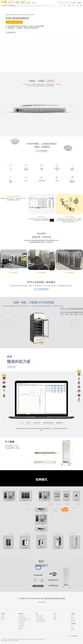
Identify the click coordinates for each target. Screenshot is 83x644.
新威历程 (3, 618)
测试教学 (73, 630)
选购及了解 (21, 614)
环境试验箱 (20, 627)
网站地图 (73, 618)
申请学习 (73, 628)
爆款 (9, 3)
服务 (37, 614)
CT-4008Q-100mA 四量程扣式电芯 (35, 6)
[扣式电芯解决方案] (11, 33)
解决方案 (18, 3)
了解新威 (3, 616)
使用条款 (6, 640)
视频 (81, 6)
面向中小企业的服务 (39, 618)
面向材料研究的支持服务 (40, 620)
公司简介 (34, 3)
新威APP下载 (73, 621)
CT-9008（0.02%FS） (22, 621)
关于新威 (3, 614)
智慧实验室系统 (23, 1)
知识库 (55, 616)
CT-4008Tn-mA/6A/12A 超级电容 (48, 6)
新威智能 (23, 3)
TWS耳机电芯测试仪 (22, 618)
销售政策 (9, 640)
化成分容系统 (17, 1)
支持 (54, 614)
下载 (73, 6)
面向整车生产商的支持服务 (41, 621)
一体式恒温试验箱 (22, 625)
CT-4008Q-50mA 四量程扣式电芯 (23, 6)
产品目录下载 (73, 620)
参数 (69, 6)
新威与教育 (73, 624)
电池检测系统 (11, 1)
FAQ (77, 6)
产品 (13, 3)
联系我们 (74, 3)
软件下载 (73, 616)
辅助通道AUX (21, 629)
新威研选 (28, 3)
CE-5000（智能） (22, 623)
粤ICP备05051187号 (42, 639)
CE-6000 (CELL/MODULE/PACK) (24, 620)
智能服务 (55, 618)
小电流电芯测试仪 (22, 616)
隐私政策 (3, 640)
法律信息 (13, 640)
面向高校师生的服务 (39, 616)
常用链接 (73, 614)
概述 (65, 6)
